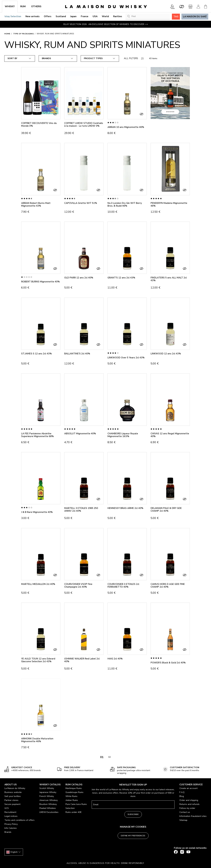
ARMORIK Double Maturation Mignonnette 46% (37, 740)
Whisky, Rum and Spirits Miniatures (55, 34)
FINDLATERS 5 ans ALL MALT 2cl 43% (169, 279)
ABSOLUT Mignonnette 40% (80, 434)
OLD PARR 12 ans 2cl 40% (79, 278)
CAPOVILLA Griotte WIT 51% (81, 203)
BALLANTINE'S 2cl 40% (77, 354)
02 (109, 757)
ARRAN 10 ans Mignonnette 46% (126, 127)
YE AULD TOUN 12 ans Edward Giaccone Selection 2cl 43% (38, 660)
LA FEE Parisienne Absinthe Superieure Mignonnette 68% (37, 435)
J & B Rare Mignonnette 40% (37, 512)
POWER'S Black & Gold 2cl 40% (168, 663)
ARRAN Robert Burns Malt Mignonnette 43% (36, 204)
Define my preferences (133, 836)
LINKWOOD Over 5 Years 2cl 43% (126, 358)
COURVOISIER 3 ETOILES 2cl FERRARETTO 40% (123, 585)
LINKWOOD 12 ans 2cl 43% (166, 354)
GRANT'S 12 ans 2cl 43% (121, 278)
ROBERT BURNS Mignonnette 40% (40, 282)
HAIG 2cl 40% (115, 659)
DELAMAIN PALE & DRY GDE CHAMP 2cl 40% (166, 509)
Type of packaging (23, 34)
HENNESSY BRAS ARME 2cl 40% (125, 508)
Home (7, 34)
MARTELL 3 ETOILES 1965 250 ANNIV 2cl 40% (81, 509)
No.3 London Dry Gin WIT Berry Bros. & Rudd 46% (125, 204)
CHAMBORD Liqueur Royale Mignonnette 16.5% (123, 435)
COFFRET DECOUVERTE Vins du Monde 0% (39, 125)
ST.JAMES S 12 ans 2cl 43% (36, 354)
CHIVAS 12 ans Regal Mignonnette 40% (170, 435)
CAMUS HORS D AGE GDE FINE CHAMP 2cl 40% (168, 585)
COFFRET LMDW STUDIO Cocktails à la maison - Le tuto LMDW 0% (84, 125)
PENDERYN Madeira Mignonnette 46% (169, 204)
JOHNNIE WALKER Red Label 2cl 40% (82, 660)
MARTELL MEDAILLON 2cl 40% (38, 584)
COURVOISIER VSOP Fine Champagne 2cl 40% (78, 585)
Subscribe (133, 814)
